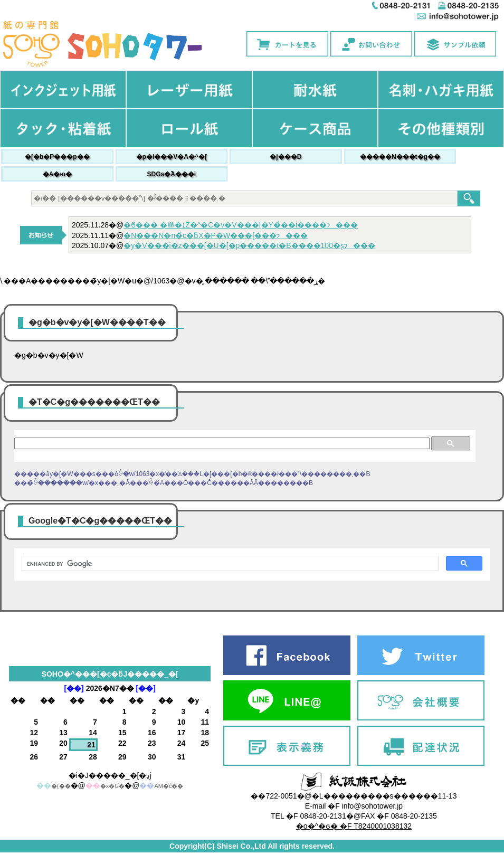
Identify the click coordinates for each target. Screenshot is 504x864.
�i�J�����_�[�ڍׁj (110, 775)
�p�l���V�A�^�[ (172, 157)
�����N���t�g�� (400, 157)
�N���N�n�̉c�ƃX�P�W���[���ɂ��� (216, 235)
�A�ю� (57, 174)
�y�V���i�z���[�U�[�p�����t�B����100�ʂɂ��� (249, 245)
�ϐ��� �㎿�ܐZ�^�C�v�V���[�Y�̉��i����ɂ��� (241, 225)
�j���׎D (286, 157)
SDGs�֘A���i (171, 174)
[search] (229, 564)
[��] (74, 688)
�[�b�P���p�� (57, 157)
